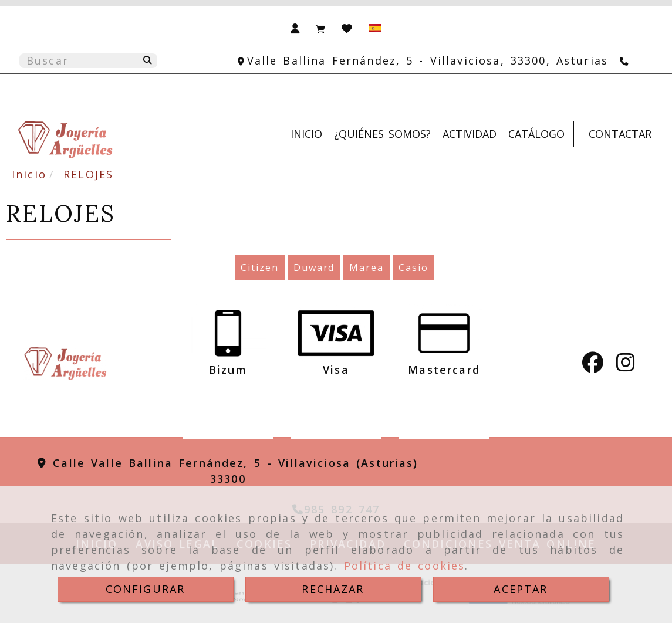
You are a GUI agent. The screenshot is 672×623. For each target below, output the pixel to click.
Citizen (259, 268)
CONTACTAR (620, 134)
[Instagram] (626, 366)
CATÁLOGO (536, 134)
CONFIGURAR (146, 589)
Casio (413, 268)
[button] (295, 27)
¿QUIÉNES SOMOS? (382, 134)
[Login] (347, 27)
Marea (367, 268)
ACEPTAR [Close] (521, 589)
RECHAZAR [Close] (333, 589)
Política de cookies (405, 566)
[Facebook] (593, 366)
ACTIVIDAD (470, 134)
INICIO (306, 134)
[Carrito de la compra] (320, 27)
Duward (314, 268)
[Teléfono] (625, 60)
